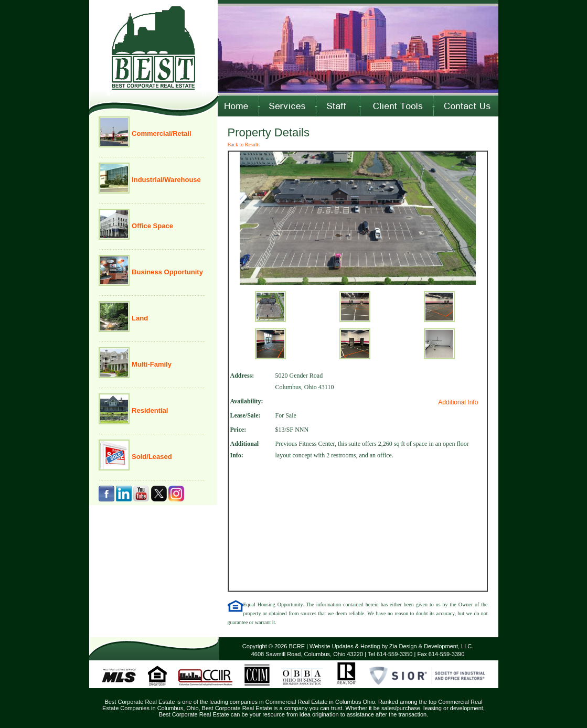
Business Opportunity (167, 272)
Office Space (152, 226)
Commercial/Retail (161, 133)
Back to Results (244, 144)
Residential (149, 410)
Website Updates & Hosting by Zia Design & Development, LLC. (391, 646)
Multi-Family (151, 364)
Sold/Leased (151, 457)
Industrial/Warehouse (166, 180)
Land (139, 318)
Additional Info (458, 402)
